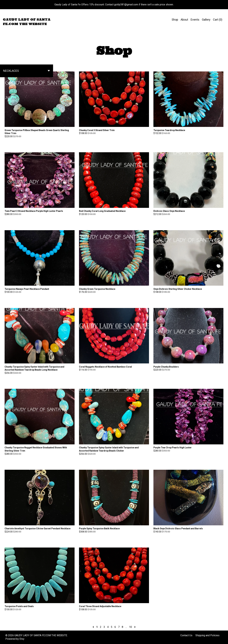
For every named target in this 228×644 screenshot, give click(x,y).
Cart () (218, 20)
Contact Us (186, 635)
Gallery (206, 20)
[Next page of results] (135, 627)
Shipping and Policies (207, 635)
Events (195, 20)
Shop (175, 20)
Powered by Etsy (15, 639)
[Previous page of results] (94, 627)
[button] (27, 71)
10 (130, 627)
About (184, 20)
